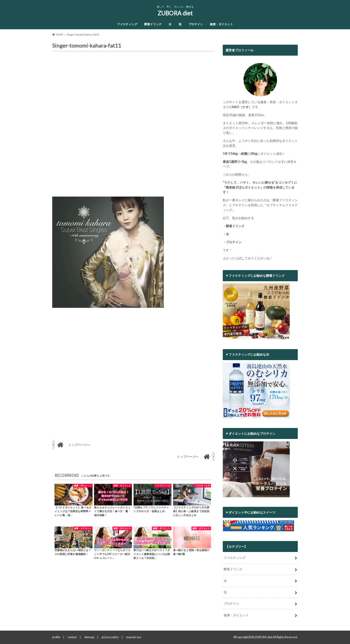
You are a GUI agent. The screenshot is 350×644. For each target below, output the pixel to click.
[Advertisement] (133, 126)
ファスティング (127, 24)
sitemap (89, 637)
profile (56, 637)
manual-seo (134, 637)
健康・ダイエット (221, 24)
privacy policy (110, 637)
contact (72, 637)
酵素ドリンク (153, 24)
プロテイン (196, 24)
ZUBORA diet (175, 13)
